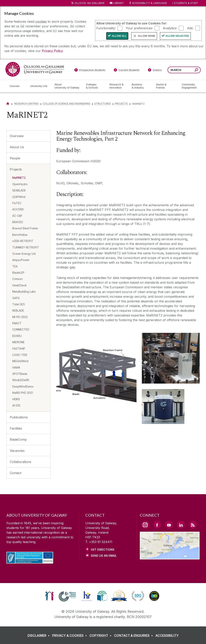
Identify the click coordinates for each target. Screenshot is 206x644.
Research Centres (27, 104)
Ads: (190, 28)
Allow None (147, 36)
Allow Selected (177, 36)
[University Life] (39, 86)
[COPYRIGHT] (101, 635)
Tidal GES (19, 304)
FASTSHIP (19, 349)
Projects (121, 104)
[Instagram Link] (145, 525)
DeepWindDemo (23, 386)
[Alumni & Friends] (166, 86)
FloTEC (17, 203)
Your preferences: (139, 28)
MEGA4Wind (20, 361)
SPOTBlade (20, 374)
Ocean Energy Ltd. (24, 254)
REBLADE (18, 310)
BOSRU (17, 336)
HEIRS (16, 399)
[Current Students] (127, 71)
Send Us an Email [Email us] (104, 556)
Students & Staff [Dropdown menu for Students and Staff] (186, 3)
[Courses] (17, 86)
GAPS (16, 298)
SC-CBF (17, 216)
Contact (16, 473)
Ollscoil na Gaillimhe (90, 3)
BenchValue (20, 235)
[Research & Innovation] (118, 86)
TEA (15, 266)
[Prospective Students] (90, 71)
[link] (49, 596)
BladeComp (18, 439)
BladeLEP (18, 273)
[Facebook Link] (157, 525)
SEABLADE (19, 190)
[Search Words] (184, 70)
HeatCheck (20, 285)
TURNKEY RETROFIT (26, 247)
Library (119, 3)
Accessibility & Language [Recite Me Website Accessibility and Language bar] (148, 3)
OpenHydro (20, 184)
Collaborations (21, 462)
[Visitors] (155, 71)
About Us (17, 147)
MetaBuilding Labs (24, 292)
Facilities (16, 428)
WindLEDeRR (21, 380)
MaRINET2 (19, 178)
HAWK (16, 368)
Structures (103, 104)
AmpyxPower (21, 260)
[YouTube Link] (169, 525)
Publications (19, 417)
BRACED (18, 222)
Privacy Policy (52, 51)
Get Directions (103, 550)
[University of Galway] (35, 69)
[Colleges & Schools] (95, 86)
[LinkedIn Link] (181, 525)
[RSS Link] (193, 525)
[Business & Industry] (141, 86)
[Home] (8, 104)
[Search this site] (196, 70)
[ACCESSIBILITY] (167, 635)
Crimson (17, 279)
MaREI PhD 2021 (23, 393)
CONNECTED (21, 329)
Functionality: (106, 28)
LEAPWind (19, 197)
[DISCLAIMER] (39, 635)
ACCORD (18, 209)
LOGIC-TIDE (20, 355)
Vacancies (17, 451)
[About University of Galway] (67, 86)
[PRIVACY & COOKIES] (70, 635)
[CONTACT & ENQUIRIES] (134, 635)
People (15, 158)
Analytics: (170, 28)
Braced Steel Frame (25, 228)
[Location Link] (170, 557)
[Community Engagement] (189, 86)
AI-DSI (16, 405)
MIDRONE (18, 342)
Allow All (119, 36)
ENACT (17, 323)
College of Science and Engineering (66, 104)
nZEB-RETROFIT (23, 241)
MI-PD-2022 (20, 317)
